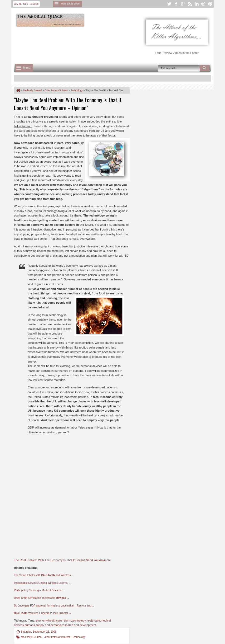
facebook (176, 4)
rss (190, 4)
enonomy (42, 621)
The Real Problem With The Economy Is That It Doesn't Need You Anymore (62, 560)
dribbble (203, 4)
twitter (169, 4)
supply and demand (48, 625)
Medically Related (32, 637)
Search (205, 68)
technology (79, 621)
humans (30, 625)
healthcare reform (60, 621)
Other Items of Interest (57, 637)
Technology (79, 637)
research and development (79, 625)
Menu (27, 68)
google (183, 4)
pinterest (210, 4)
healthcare (93, 621)
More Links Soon (70, 4)
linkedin (197, 4)
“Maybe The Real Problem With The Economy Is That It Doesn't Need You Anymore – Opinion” (68, 104)
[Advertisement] (110, 43)
